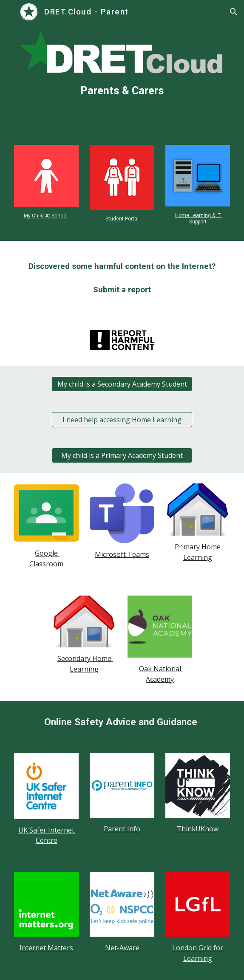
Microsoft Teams (122, 554)
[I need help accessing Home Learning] (122, 420)
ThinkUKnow (198, 829)
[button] (10, 12)
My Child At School (46, 216)
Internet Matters (46, 948)
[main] (122, 91)
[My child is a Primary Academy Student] (122, 455)
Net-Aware (122, 948)
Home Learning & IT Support (199, 218)
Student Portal (122, 219)
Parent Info (122, 829)
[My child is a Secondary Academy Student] (122, 384)
